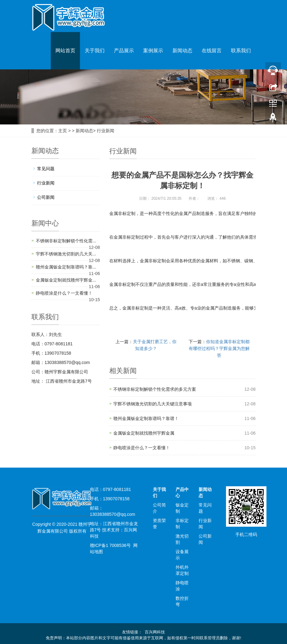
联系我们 (241, 51)
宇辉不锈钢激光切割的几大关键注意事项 (153, 404)
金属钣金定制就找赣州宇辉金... (66, 280)
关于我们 (95, 51)
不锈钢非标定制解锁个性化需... (66, 241)
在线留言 (212, 51)
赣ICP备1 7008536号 (111, 545)
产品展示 (124, 51)
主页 (63, 131)
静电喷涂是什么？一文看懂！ (142, 448)
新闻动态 (182, 51)
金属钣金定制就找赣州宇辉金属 (144, 433)
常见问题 (46, 169)
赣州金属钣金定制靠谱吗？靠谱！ (146, 418)
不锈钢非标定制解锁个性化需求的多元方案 (155, 389)
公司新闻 (46, 197)
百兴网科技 (155, 632)
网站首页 (65, 51)
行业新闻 (106, 131)
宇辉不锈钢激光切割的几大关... (66, 254)
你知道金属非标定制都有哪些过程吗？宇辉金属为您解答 (219, 348)
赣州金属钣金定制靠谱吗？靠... (66, 267)
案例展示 (153, 51)
